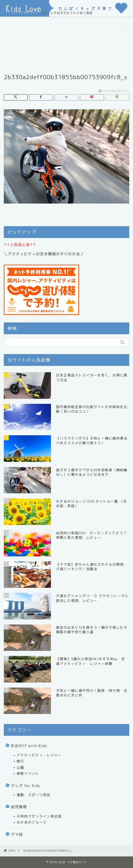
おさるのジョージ (32, 822)
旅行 (20, 761)
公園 (20, 767)
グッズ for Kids (26, 786)
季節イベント (28, 773)
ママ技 (17, 834)
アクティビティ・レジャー (39, 755)
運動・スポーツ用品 (34, 795)
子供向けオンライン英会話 (39, 816)
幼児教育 (19, 807)
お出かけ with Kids (29, 746)
